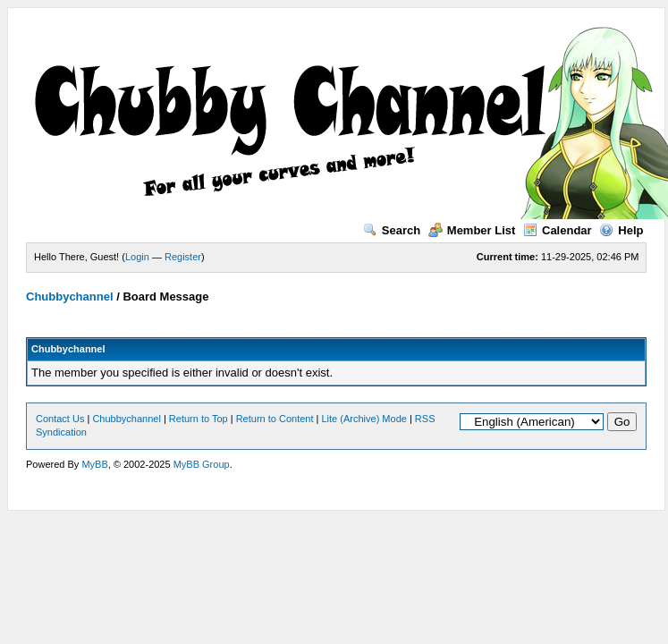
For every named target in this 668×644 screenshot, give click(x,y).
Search (392, 230)
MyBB (94, 464)
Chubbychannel (70, 297)
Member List (472, 230)
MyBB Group (202, 464)
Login (137, 257)
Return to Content (275, 419)
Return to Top (199, 419)
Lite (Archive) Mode (364, 419)
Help (621, 230)
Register (183, 257)
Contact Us (60, 419)
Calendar (558, 230)
